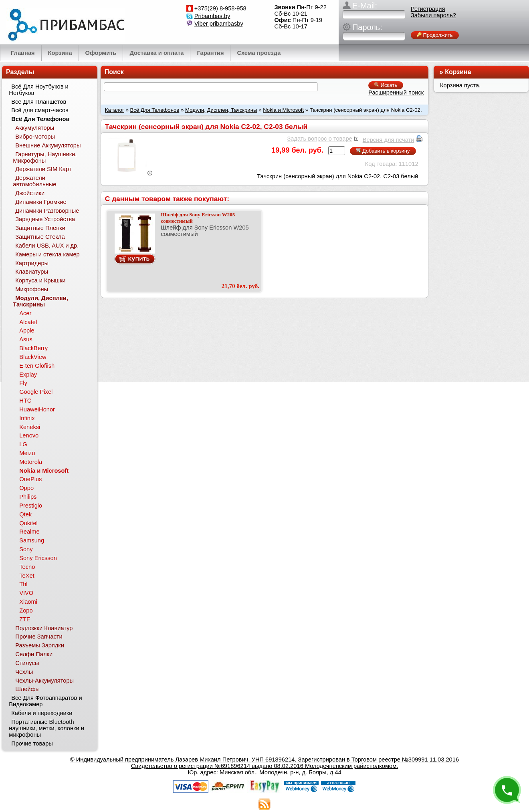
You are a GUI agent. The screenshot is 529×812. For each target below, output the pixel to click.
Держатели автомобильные (34, 181)
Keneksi (30, 427)
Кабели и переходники (42, 713)
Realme (29, 532)
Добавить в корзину (383, 151)
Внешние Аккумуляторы (48, 145)
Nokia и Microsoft (283, 110)
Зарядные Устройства (45, 219)
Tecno (27, 567)
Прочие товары (32, 743)
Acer (25, 313)
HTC (25, 401)
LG (23, 444)
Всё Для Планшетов (39, 102)
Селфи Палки (34, 654)
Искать (386, 85)
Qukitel (28, 523)
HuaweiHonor (37, 409)
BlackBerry (33, 348)
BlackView (33, 357)
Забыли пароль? (433, 15)
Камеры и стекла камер (47, 254)
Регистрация (428, 9)
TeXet (27, 576)
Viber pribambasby (219, 24)
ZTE (25, 619)
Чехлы (24, 672)
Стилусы (27, 663)
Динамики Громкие (41, 202)
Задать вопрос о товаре (319, 139)
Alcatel (28, 322)
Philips (28, 497)
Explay (28, 375)
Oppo (26, 488)
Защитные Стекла (40, 237)
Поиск (114, 72)
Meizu (27, 453)
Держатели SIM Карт (43, 169)
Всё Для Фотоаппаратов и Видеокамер (45, 701)
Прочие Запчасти (39, 637)
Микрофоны (32, 289)
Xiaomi (28, 602)
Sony (26, 549)
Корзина (458, 72)
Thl (23, 584)
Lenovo (29, 435)
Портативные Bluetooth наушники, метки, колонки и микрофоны (46, 728)
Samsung (32, 540)
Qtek (25, 514)
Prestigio (31, 506)
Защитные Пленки (40, 228)
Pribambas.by (212, 16)
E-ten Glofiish (37, 366)
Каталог (115, 110)
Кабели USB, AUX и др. (47, 246)
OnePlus (30, 479)
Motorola (31, 462)
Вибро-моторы (35, 137)
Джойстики (30, 193)
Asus (26, 339)
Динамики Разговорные (47, 211)
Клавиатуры (32, 272)
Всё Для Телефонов (154, 110)
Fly (23, 383)
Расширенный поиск (396, 93)
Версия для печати (389, 140)
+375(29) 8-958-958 (220, 8)
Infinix (27, 418)
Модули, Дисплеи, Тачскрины (221, 110)
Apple (27, 330)
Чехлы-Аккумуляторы (44, 681)
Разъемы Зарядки (40, 645)
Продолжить (435, 35)
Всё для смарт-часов (40, 110)
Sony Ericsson (38, 558)
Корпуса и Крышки (40, 280)
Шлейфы (27, 689)
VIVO (26, 593)
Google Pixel (36, 392)
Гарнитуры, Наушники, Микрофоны (45, 157)
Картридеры (32, 263)
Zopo (26, 611)
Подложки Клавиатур (44, 628)
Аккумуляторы (35, 128)
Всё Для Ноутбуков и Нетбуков (38, 90)
